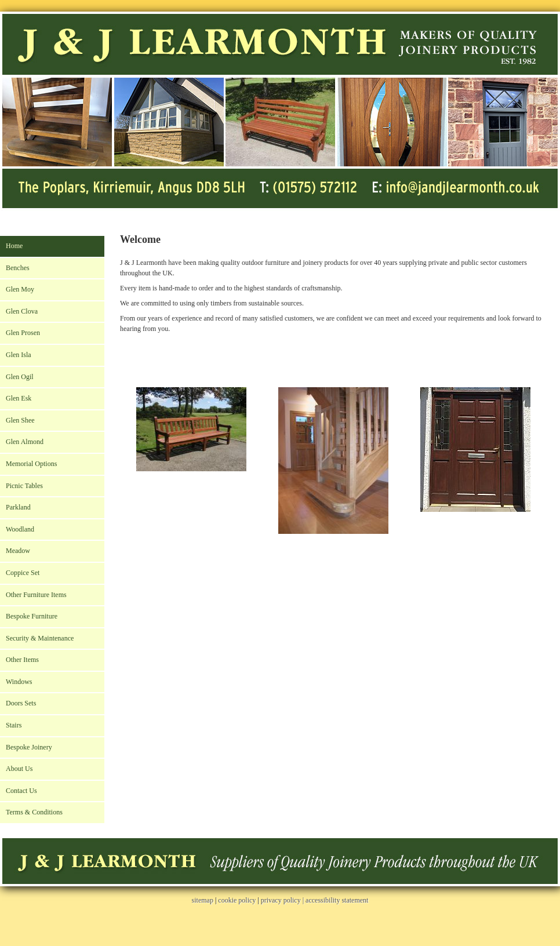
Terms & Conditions (34, 812)
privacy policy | (283, 900)
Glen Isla (19, 355)
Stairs (14, 725)
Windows (19, 682)
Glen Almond (25, 442)
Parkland (18, 507)
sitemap (203, 900)
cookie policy (237, 900)
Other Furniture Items (36, 595)
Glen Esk (19, 398)
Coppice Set (23, 573)
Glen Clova (22, 311)
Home (14, 246)
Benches (18, 268)
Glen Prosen (23, 333)
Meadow (18, 551)
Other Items (22, 660)
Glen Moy (20, 289)
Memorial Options (31, 464)
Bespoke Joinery (29, 747)
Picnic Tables (24, 486)
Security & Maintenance (40, 638)
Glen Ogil (20, 377)
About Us (19, 769)
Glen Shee (20, 420)
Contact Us (21, 791)
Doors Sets (21, 703)
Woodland (20, 529)
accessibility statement (337, 900)
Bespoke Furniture (32, 616)
